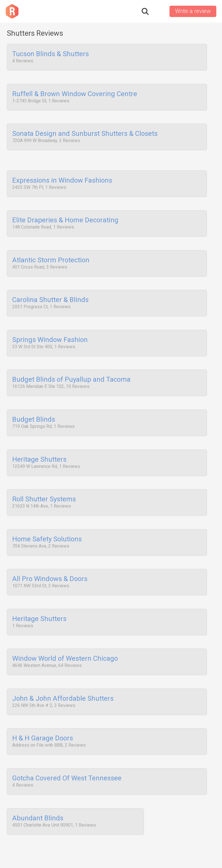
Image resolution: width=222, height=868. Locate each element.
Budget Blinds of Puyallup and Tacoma (71, 369)
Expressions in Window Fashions (62, 176)
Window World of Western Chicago (65, 639)
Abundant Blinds (38, 793)
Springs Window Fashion (50, 331)
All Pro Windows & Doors (50, 562)
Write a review (193, 11)
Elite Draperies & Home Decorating (65, 215)
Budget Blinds (34, 407)
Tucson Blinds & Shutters (51, 54)
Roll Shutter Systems (44, 485)
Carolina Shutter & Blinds (50, 292)
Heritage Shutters (39, 446)
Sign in (159, 11)
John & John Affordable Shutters (63, 677)
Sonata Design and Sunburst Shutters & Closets (85, 131)
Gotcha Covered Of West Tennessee (67, 754)
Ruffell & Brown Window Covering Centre (75, 93)
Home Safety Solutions (47, 523)
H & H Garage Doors (43, 716)
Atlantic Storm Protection (51, 254)
